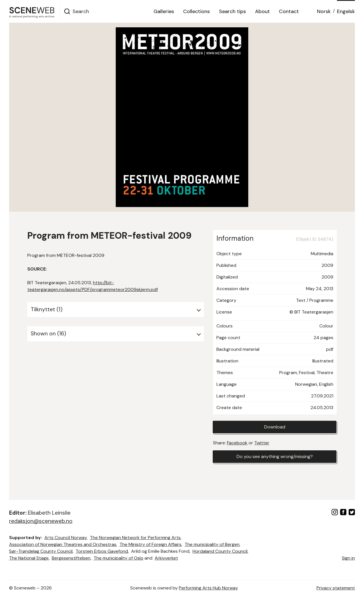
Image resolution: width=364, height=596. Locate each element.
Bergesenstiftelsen (71, 558)
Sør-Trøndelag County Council (41, 551)
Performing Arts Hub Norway (208, 588)
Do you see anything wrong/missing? (275, 456)
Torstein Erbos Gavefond (102, 551)
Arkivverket (166, 558)
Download (275, 427)
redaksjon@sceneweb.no (41, 521)
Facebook (237, 443)
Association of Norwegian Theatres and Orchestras (63, 544)
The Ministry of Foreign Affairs (150, 544)
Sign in (348, 558)
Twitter (262, 443)
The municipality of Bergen (212, 544)
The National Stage (29, 558)
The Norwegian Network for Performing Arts (135, 538)
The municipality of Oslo (118, 558)
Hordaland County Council (220, 551)
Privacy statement (336, 588)
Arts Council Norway (66, 538)
